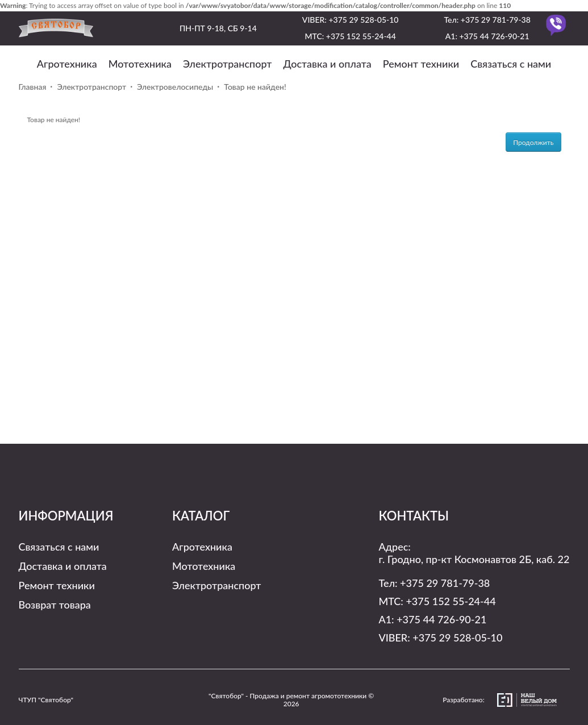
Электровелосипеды (175, 87)
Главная (33, 87)
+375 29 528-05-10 (363, 20)
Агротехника (67, 64)
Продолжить (533, 142)
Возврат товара (55, 605)
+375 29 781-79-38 (496, 20)
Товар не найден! (255, 87)
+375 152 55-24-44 (361, 36)
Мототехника (140, 64)
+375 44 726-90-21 (494, 36)
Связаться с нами (511, 64)
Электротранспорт (227, 64)
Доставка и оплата (327, 64)
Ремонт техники (421, 64)
